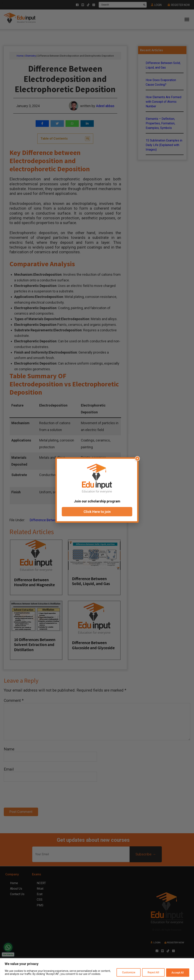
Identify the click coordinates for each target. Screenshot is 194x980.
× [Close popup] (137, 458)
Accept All (178, 973)
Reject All (153, 973)
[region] (97, 969)
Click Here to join (97, 512)
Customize (128, 973)
